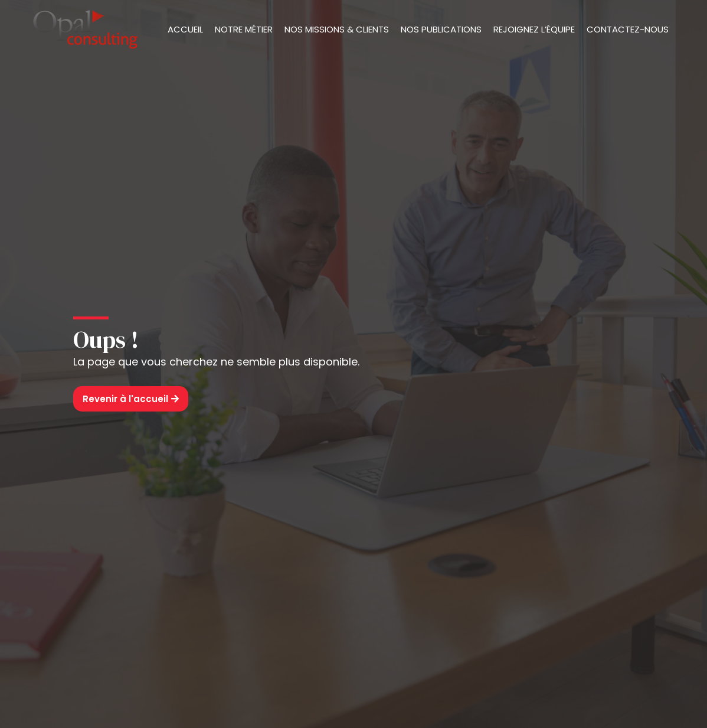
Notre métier (244, 29)
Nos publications (441, 29)
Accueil (185, 29)
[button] (131, 399)
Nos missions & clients (337, 29)
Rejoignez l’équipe (534, 29)
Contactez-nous (628, 29)
